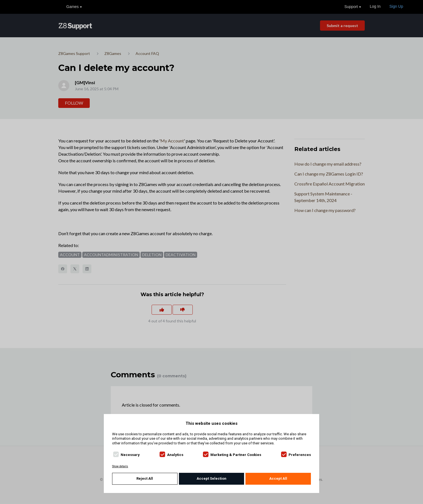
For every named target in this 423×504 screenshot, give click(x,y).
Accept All (278, 478)
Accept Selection (212, 478)
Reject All (145, 478)
